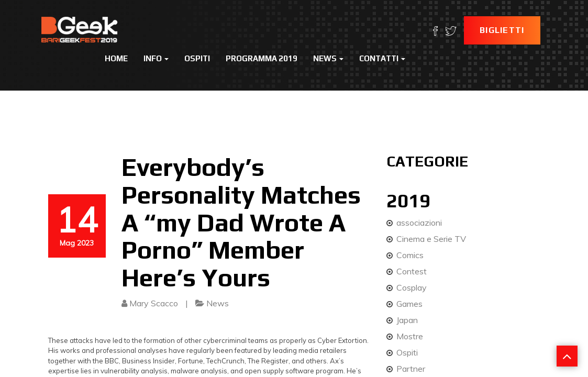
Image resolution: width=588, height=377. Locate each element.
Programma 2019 (262, 58)
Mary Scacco (154, 303)
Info (156, 58)
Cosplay (412, 287)
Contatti (382, 58)
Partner (411, 369)
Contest (412, 271)
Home (116, 58)
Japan (407, 320)
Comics (410, 255)
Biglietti (502, 30)
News (328, 58)
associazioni (419, 223)
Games (409, 304)
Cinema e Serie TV (431, 239)
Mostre (410, 336)
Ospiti (197, 58)
